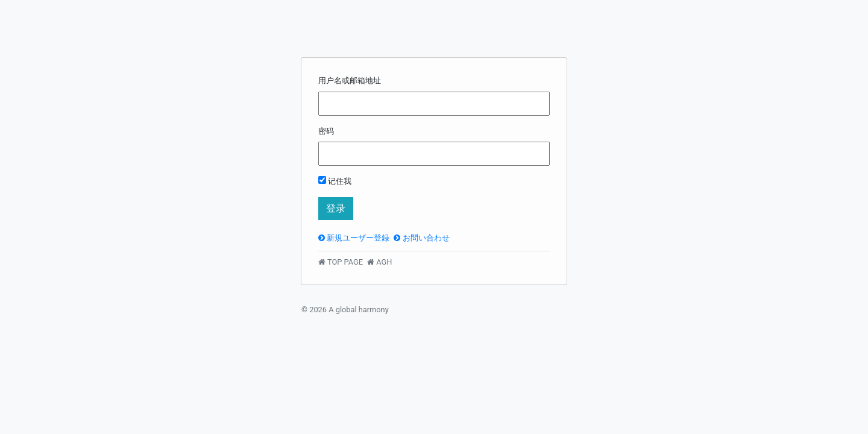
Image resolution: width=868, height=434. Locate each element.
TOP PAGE (341, 262)
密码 (326, 131)
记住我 (335, 181)
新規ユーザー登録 (354, 238)
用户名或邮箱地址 (350, 80)
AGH (379, 262)
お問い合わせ (421, 238)
